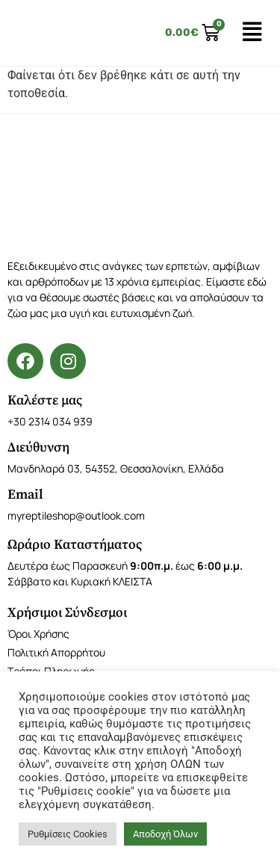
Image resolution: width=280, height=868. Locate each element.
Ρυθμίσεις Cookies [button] (68, 834)
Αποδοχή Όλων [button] (165, 834)
